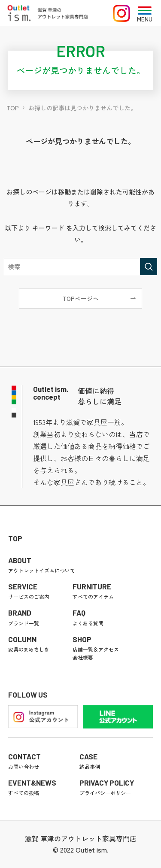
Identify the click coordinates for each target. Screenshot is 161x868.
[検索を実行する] (149, 267)
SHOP (82, 639)
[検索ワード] (80, 267)
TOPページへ (81, 298)
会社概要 (83, 657)
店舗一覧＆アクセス (96, 649)
